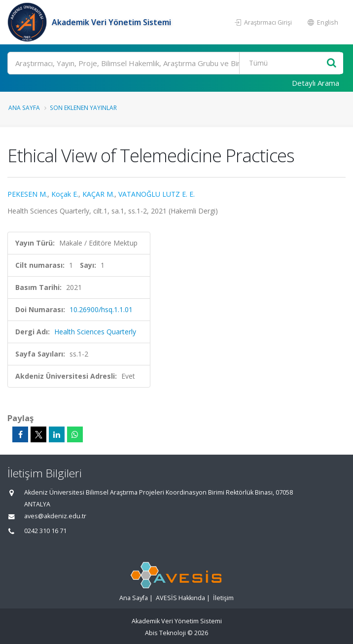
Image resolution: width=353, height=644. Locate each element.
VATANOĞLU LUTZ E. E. (157, 194)
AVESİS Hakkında (180, 598)
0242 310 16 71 (45, 531)
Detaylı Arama (316, 83)
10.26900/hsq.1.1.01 (101, 309)
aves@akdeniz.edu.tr (55, 516)
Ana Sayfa (24, 107)
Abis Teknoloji (165, 633)
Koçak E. (65, 194)
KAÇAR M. (98, 194)
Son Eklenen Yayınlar (83, 107)
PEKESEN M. (27, 194)
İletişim (223, 598)
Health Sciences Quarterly (95, 332)
